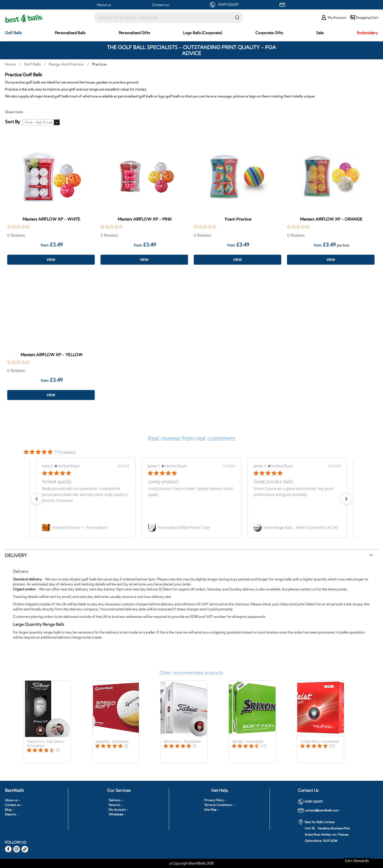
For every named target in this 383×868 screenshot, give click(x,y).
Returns (114, 805)
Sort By (12, 122)
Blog (8, 810)
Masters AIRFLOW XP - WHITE (51, 219)
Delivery (16, 555)
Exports (10, 814)
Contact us (160, 5)
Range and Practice (67, 64)
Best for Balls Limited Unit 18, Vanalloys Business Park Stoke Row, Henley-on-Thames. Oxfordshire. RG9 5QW (324, 831)
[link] (86, 528)
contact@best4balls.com (318, 810)
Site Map (210, 810)
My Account (117, 810)
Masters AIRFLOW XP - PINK (145, 219)
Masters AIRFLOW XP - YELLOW (52, 355)
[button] (37, 499)
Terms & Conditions (218, 805)
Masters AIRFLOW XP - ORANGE (331, 219)
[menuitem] (13, 33)
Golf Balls (33, 64)
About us (104, 5)
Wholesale (116, 814)
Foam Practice (238, 219)
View (51, 260)
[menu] (191, 33)
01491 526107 (229, 4)
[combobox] (169, 17)
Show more (14, 112)
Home (11, 64)
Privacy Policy (214, 800)
